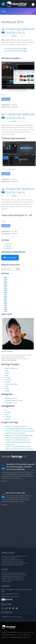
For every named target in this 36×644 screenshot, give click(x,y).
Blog (4, 11)
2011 (6, 305)
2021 (6, 287)
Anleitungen (9, 403)
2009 (6, 309)
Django (7, 373)
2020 (6, 289)
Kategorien (7, 394)
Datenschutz (5, 637)
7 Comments (14, 181)
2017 (6, 294)
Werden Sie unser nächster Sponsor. (12, 617)
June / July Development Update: (16, 49)
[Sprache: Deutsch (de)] (33, 5)
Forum (12, 596)
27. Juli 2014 (8, 246)
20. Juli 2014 (8, 244)
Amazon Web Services (11, 368)
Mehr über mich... (12, 360)
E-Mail (8, 596)
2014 (6, 300)
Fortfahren (6, 99)
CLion (7, 371)
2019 (6, 290)
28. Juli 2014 (8, 249)
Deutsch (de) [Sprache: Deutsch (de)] (27, 637)
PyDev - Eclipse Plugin (11, 384)
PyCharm (8, 382)
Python (7, 389)
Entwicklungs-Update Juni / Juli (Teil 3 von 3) (20, 31)
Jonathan (14, 36)
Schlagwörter (8, 406)
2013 (6, 302)
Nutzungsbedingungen (16, 637)
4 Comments (14, 234)
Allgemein (8, 398)
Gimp (7, 375)
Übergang (8, 417)
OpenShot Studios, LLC (10, 635)
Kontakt (6, 586)
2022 (6, 285)
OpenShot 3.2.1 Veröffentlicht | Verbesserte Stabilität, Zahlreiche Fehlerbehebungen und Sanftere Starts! (18, 442)
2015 (6, 298)
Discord (17, 596)
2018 (6, 292)
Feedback (8, 412)
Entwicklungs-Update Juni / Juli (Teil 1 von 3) (20, 191)
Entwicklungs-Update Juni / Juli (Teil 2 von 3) (20, 116)
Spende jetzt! (10, 258)
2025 (6, 279)
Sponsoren (7, 612)
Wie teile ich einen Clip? (16, 493)
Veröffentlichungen (11, 400)
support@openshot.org (11, 594)
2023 (6, 283)
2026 (6, 277)
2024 (6, 281)
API (6, 410)
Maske (7, 415)
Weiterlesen (5, 481)
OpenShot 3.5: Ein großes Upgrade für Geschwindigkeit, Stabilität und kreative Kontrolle (20, 467)
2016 (6, 296)
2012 (6, 304)
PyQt (6, 386)
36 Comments (15, 107)
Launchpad (8, 380)
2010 (6, 307)
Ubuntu (7, 391)
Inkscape (8, 377)
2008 (6, 311)
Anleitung (8, 419)
